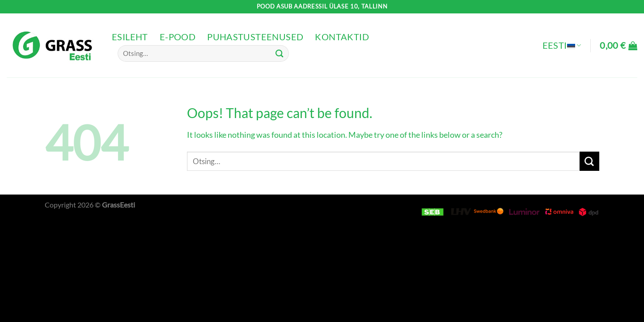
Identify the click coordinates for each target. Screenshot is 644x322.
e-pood (178, 37)
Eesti (562, 45)
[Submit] (280, 53)
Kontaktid (342, 37)
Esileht (130, 37)
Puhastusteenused (255, 37)
